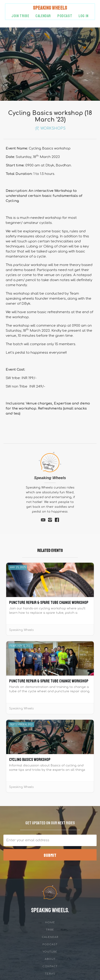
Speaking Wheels (50, 478)
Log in (84, 16)
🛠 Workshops (50, 128)
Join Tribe (20, 16)
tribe (50, 930)
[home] (50, 8)
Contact (50, 966)
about (50, 959)
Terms (50, 974)
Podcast (50, 944)
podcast (65, 16)
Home (50, 922)
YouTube (50, 952)
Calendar (43, 16)
